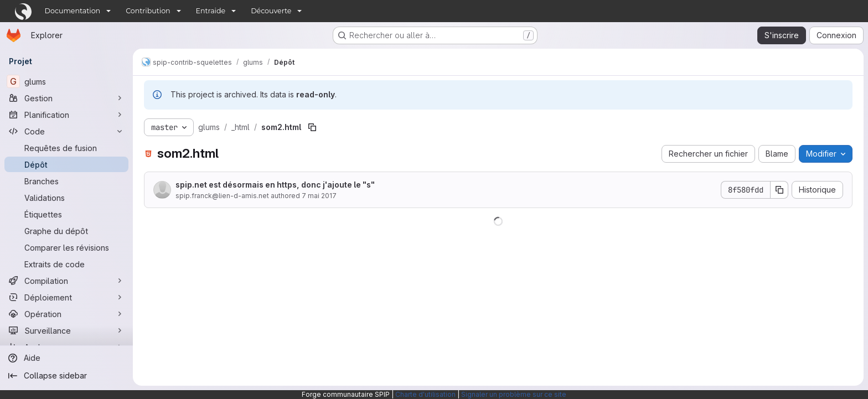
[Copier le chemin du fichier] (312, 127)
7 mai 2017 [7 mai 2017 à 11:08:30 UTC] (319, 196)
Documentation (73, 11)
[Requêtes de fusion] (66, 148)
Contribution (148, 11)
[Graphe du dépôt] (66, 231)
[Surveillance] (66, 330)
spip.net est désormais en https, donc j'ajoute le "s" (275, 185)
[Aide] (66, 358)
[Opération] (66, 314)
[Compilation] (66, 281)
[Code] (66, 131)
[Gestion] (66, 98)
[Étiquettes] (66, 214)
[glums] (66, 81)
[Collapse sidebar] (66, 376)
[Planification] (66, 115)
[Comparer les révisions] (66, 247)
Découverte (271, 11)
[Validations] (66, 198)
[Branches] (66, 181)
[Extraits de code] (66, 264)
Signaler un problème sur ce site (514, 394)
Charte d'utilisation (425, 394)
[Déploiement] (66, 297)
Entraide (211, 11)
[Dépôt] (66, 164)
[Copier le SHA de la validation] (779, 190)
